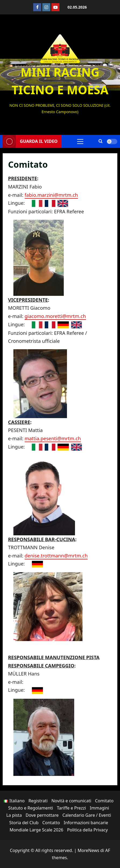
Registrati (38, 801)
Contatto (51, 823)
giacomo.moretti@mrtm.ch (55, 316)
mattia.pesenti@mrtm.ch (53, 438)
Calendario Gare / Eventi (87, 815)
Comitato (104, 801)
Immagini (99, 808)
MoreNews (89, 850)
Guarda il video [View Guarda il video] (30, 141)
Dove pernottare (42, 815)
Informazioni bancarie (86, 823)
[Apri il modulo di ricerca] (101, 141)
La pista (14, 815)
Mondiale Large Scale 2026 (37, 830)
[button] (80, 141)
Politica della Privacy (87, 830)
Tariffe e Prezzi (71, 808)
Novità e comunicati (71, 801)
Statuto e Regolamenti (31, 808)
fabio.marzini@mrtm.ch (51, 195)
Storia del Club (24, 823)
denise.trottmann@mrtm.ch (56, 556)
